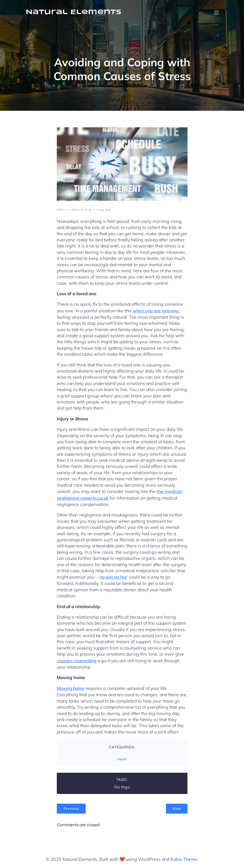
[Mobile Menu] (217, 12)
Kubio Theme (184, 859)
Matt (61, 210)
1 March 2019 (81, 210)
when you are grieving (156, 311)
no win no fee (113, 577)
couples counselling (77, 661)
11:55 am (104, 210)
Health (122, 759)
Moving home (71, 688)
